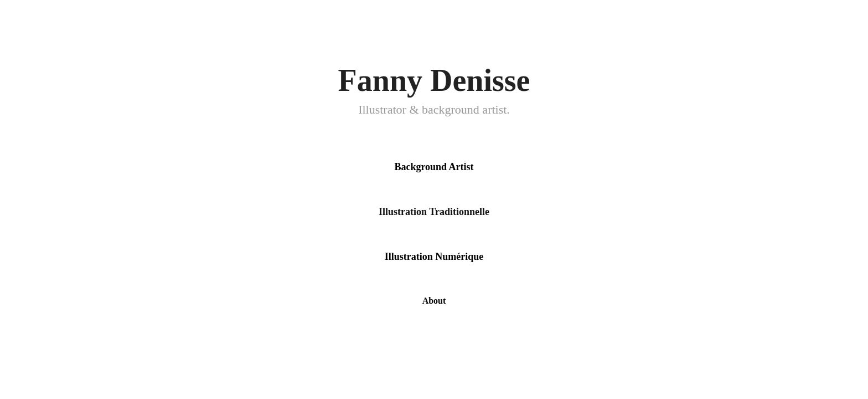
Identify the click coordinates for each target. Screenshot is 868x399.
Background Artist (434, 167)
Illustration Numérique (434, 257)
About (434, 301)
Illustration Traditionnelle (434, 212)
